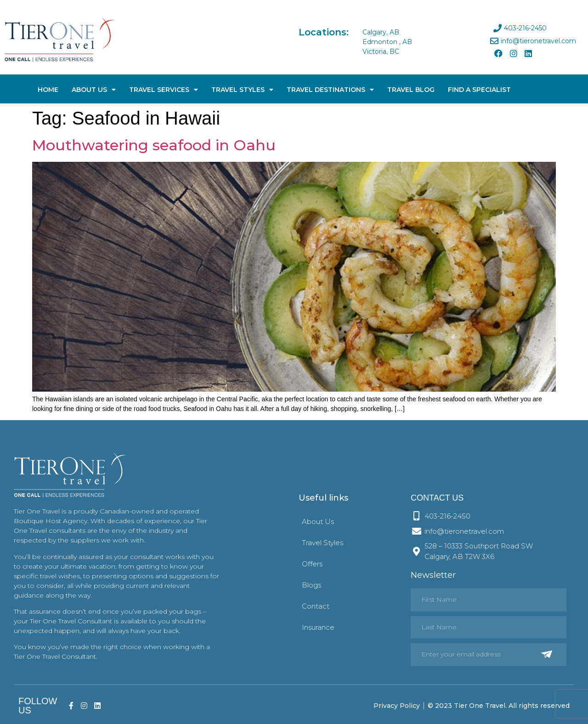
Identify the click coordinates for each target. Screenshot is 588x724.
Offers (312, 564)
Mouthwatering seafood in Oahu (154, 145)
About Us (94, 90)
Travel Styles (242, 90)
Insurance (318, 627)
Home (48, 90)
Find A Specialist (479, 90)
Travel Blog (411, 90)
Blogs (311, 585)
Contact (316, 606)
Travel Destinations (330, 90)
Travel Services (164, 90)
